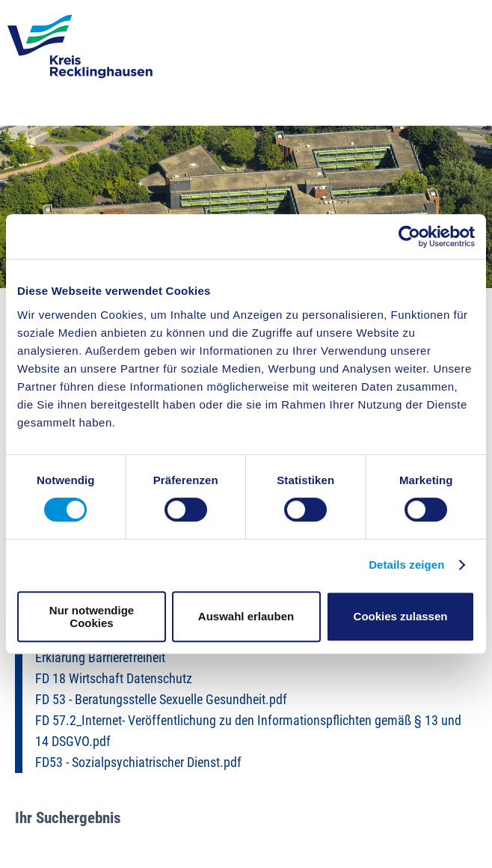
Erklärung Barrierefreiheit (100, 658)
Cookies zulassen (401, 616)
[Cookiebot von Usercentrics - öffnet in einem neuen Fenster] (409, 236)
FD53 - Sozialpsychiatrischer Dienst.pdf (138, 762)
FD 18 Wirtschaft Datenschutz (114, 679)
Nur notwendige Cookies (92, 617)
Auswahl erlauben (246, 616)
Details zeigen (406, 565)
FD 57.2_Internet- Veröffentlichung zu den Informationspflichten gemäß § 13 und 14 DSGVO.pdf (248, 731)
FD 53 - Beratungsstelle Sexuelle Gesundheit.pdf (161, 700)
